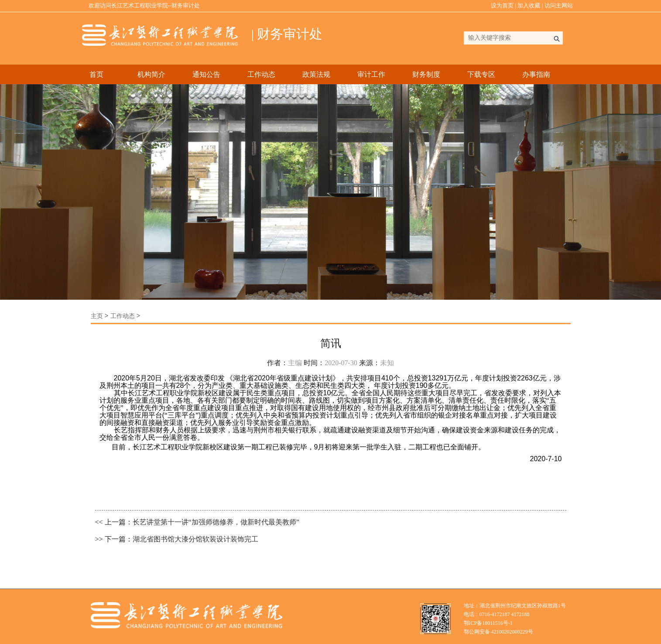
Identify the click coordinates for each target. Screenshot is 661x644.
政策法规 (316, 74)
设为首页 (502, 5)
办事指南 (536, 74)
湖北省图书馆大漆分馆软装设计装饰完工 (195, 539)
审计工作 (371, 74)
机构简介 (151, 74)
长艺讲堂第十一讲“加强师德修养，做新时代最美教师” (216, 522)
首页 (96, 74)
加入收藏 (529, 5)
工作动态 (261, 74)
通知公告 (206, 74)
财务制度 (426, 74)
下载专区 (481, 74)
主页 (97, 316)
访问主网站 (559, 5)
